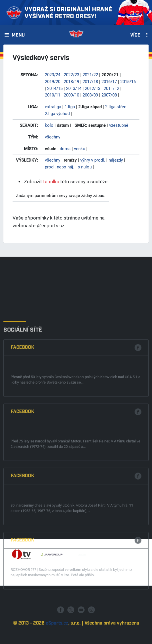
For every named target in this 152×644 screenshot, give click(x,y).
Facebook (23, 417)
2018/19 (71, 81)
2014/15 (55, 88)
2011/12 (111, 88)
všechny (53, 137)
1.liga (70, 106)
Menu (18, 35)
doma (65, 148)
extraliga (53, 106)
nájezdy (116, 160)
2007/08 (109, 95)
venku (80, 148)
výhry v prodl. (93, 160)
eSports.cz (57, 636)
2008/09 (90, 95)
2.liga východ (57, 113)
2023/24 (53, 75)
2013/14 (74, 88)
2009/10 (71, 95)
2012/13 (93, 88)
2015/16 (128, 81)
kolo (49, 125)
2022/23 (71, 75)
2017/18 (90, 81)
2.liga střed (116, 106)
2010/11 (53, 95)
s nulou (85, 167)
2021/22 (90, 75)
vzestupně (119, 125)
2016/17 (109, 81)
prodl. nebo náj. (60, 167)
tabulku (51, 181)
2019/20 (53, 81)
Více (135, 35)
